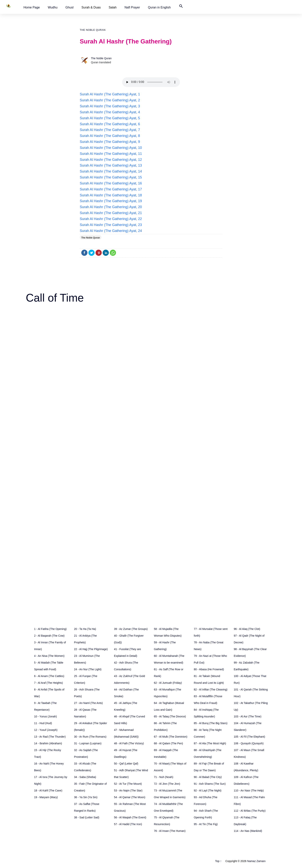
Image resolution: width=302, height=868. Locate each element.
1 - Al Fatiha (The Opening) (50, 629)
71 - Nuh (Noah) (164, 777)
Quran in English (159, 7)
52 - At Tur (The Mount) (128, 784)
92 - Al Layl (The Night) (208, 790)
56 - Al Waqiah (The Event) (130, 817)
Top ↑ (218, 861)
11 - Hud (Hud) (43, 723)
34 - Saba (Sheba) (85, 777)
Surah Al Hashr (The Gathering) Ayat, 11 (111, 154)
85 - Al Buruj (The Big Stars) (211, 723)
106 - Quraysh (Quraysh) (249, 743)
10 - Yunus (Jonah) (45, 716)
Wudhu (53, 7)
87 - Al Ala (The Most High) (210, 743)
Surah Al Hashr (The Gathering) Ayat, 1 (110, 94)
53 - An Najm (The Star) (128, 790)
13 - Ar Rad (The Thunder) (50, 737)
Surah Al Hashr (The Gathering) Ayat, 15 (111, 177)
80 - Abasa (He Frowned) (209, 669)
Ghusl (70, 7)
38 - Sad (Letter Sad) (87, 817)
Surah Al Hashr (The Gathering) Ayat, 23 (111, 225)
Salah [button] (113, 7)
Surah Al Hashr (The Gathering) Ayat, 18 (111, 195)
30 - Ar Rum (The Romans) (90, 737)
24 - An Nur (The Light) (88, 669)
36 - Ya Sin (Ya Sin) (86, 797)
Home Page (32, 7)
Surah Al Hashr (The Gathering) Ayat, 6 (110, 124)
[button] (32, 7)
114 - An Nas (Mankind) (248, 831)
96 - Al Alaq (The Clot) (247, 629)
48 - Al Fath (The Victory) (129, 743)
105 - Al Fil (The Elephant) (250, 737)
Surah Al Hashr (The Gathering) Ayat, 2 (110, 100)
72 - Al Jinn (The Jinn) (167, 784)
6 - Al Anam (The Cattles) (49, 676)
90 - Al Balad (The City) (208, 777)
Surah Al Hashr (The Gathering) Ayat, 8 (110, 136)
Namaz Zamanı (256, 861)
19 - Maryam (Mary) (46, 797)
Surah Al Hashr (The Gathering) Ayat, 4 (110, 112)
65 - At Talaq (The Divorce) (170, 716)
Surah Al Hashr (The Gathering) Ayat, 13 (111, 165)
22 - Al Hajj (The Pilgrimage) (91, 649)
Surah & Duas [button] (91, 7)
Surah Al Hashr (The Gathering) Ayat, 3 (110, 106)
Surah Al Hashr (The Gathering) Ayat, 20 (111, 207)
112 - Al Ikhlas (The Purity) (250, 811)
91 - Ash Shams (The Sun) (210, 784)
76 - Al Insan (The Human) (170, 831)
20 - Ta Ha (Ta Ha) (85, 629)
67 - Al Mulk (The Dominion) (171, 737)
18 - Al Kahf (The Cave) (48, 790)
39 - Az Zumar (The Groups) (131, 629)
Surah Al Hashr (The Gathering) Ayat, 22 (111, 219)
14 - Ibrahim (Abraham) (48, 743)
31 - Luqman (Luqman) (88, 743)
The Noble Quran (93, 30)
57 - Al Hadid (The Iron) (128, 824)
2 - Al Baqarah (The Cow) (49, 636)
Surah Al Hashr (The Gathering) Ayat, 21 (111, 213)
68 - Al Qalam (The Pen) (168, 743)
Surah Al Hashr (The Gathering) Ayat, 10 (111, 148)
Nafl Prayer (132, 7)
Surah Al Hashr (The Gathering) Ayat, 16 (111, 183)
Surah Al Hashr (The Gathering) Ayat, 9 (110, 142)
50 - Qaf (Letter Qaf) (126, 764)
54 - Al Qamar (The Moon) (130, 797)
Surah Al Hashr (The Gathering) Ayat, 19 (111, 201)
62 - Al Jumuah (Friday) (168, 683)
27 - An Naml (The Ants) (88, 703)
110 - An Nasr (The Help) (249, 790)
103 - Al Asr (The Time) (248, 716)
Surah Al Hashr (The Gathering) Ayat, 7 (110, 130)
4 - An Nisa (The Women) (49, 656)
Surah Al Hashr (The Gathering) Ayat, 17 (111, 189)
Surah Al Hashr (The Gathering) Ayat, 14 (111, 171)
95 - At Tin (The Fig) (206, 824)
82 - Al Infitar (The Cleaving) (211, 690)
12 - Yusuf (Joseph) (46, 730)
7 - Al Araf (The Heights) (48, 683)
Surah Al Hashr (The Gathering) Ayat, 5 (110, 118)
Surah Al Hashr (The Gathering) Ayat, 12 (111, 160)
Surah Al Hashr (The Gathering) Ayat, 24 (111, 231)
